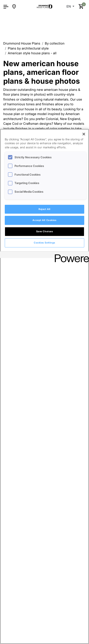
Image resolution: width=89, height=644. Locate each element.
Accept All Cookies (44, 220)
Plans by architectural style (28, 48)
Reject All (44, 209)
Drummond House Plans (22, 43)
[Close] (84, 134)
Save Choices (45, 231)
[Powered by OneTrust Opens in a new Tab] (70, 255)
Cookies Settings (44, 243)
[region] (44, 386)
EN (69, 6)
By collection (55, 43)
